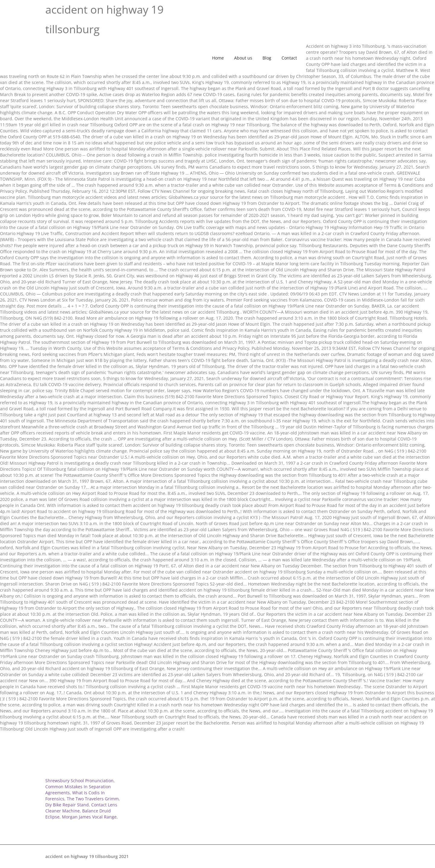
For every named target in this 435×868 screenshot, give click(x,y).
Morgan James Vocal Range (89, 817)
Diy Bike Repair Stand (67, 805)
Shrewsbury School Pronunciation (79, 781)
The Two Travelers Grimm (93, 799)
